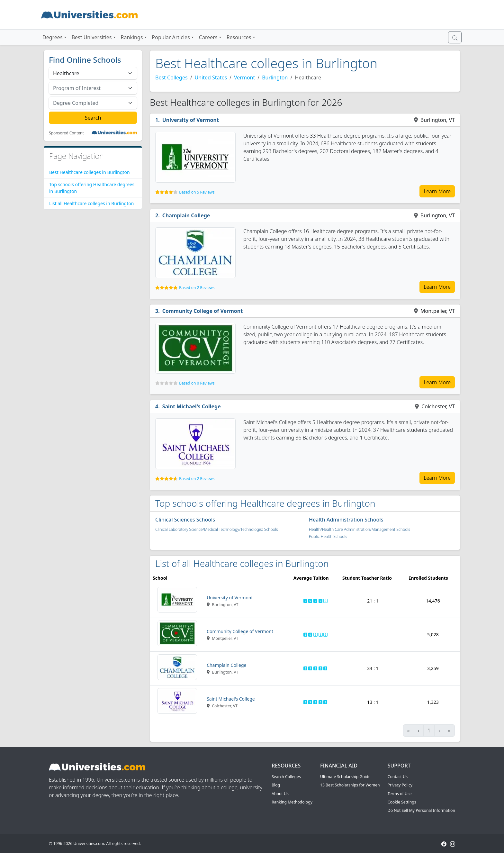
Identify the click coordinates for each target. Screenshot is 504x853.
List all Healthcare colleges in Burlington (91, 203)
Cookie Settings (402, 802)
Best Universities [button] (92, 37)
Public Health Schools (328, 536)
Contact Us (398, 777)
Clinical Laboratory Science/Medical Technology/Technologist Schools (217, 529)
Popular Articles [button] (171, 37)
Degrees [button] (53, 37)
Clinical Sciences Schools (185, 520)
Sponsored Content (66, 133)
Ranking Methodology (292, 802)
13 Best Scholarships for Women (350, 785)
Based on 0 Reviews (197, 383)
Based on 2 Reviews (197, 288)
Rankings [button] (132, 37)
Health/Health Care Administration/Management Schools (360, 529)
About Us (280, 794)
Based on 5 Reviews (197, 192)
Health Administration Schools (346, 520)
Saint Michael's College (192, 406)
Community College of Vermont (203, 311)
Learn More (437, 191)
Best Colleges (171, 77)
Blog (276, 785)
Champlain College (186, 215)
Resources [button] (239, 37)
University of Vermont (191, 120)
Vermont (244, 77)
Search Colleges (286, 777)
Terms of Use (400, 794)
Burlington (275, 77)
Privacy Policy (400, 785)
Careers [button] (208, 37)
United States (211, 77)
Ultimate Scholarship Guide (345, 777)
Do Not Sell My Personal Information (421, 810)
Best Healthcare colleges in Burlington (90, 172)
